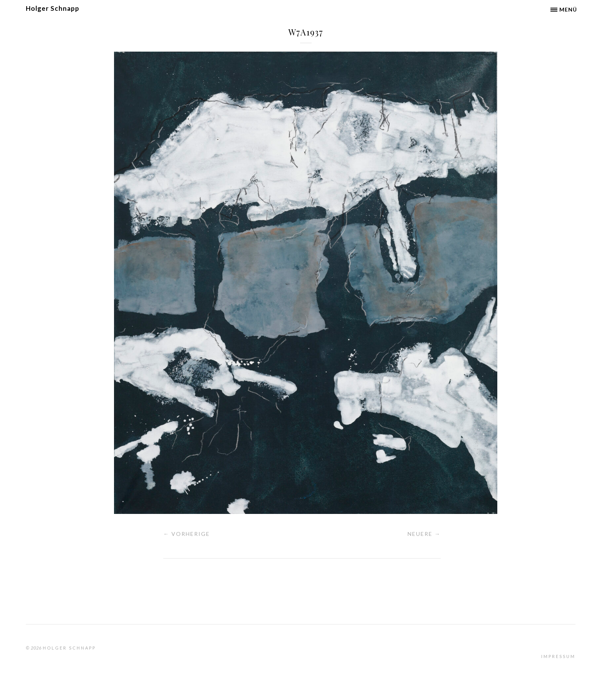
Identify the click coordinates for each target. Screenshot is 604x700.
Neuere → (424, 534)
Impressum (558, 656)
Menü (568, 9)
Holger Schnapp (53, 8)
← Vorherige (187, 534)
